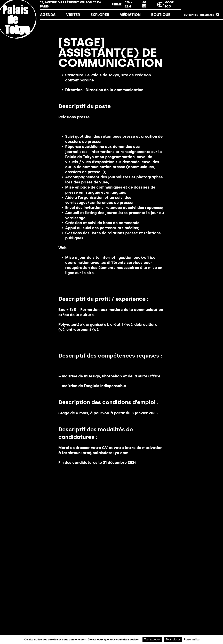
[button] (218, 16)
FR (144, 2)
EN (144, 6)
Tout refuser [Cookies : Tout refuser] (173, 639)
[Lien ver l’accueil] (20, 41)
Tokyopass (207, 15)
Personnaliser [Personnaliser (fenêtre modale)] (192, 640)
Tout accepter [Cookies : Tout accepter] (152, 639)
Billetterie (202, 5)
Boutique (161, 15)
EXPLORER (100, 15)
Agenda (48, 15)
